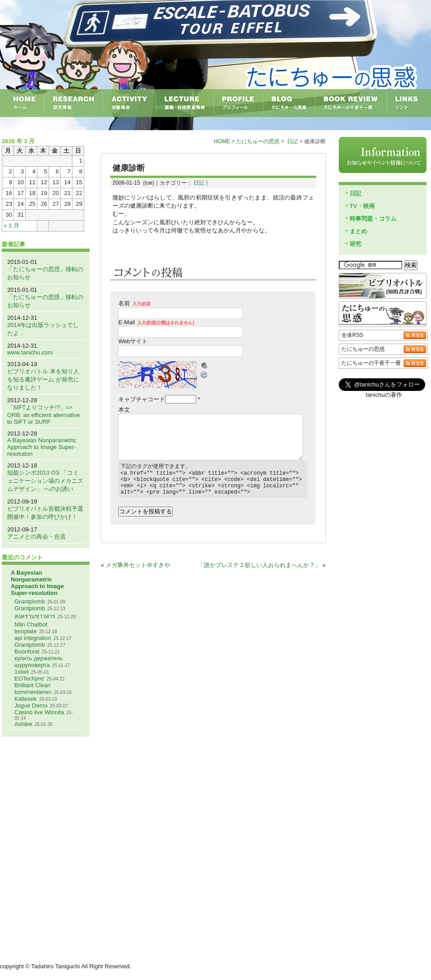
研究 (355, 244)
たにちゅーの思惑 (258, 141)
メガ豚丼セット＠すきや (138, 570)
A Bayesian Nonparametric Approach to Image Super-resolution (42, 447)
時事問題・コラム (373, 219)
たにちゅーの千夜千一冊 (371, 363)
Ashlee (23, 724)
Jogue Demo (31, 706)
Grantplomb (30, 601)
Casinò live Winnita (39, 712)
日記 (292, 141)
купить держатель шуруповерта (39, 662)
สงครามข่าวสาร (35, 616)
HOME (222, 141)
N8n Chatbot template (31, 628)
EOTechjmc (29, 678)
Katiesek (26, 699)
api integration (33, 638)
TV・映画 (362, 206)
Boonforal (27, 651)
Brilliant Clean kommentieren (33, 689)
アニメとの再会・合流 (36, 537)
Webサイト (133, 341)
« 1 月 (11, 225)
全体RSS (352, 335)
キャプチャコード (142, 399)
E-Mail (156, 322)
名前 (134, 303)
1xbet (22, 672)
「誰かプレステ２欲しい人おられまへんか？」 (259, 570)
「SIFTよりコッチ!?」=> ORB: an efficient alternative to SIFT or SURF (44, 415)
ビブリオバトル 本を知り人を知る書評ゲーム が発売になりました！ (43, 379)
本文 (124, 410)
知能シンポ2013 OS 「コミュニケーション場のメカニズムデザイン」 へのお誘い (45, 481)
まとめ (358, 231)
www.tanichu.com (30, 352)
